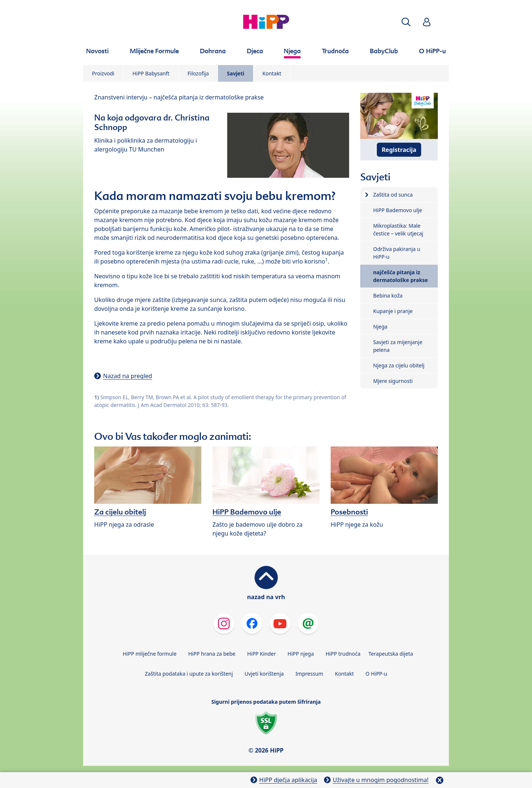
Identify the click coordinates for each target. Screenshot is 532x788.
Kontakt (272, 73)
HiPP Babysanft (151, 73)
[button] (406, 22)
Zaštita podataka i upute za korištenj (189, 674)
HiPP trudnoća (343, 654)
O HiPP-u (376, 674)
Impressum (309, 674)
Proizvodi (103, 73)
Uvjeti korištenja (264, 674)
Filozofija (198, 73)
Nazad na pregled (128, 376)
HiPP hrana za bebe (212, 654)
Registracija (399, 150)
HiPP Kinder (262, 654)
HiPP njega (301, 654)
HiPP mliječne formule (150, 654)
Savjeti (236, 73)
